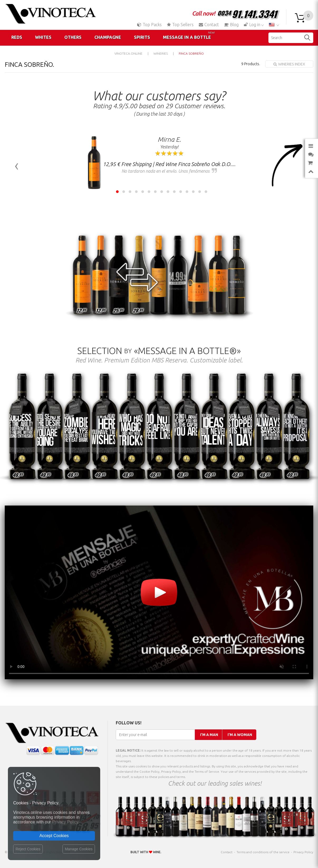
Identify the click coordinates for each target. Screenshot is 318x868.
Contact (209, 25)
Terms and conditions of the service (263, 852)
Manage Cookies (79, 849)
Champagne (108, 37)
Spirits (142, 37)
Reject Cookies (28, 849)
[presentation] (17, 165)
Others (73, 37)
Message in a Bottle (189, 35)
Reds (17, 37)
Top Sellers (180, 25)
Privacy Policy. (66, 822)
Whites (43, 37)
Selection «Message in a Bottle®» (159, 351)
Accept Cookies (54, 836)
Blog (231, 25)
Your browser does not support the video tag (159, 592)
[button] (117, 192)
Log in (253, 25)
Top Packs (149, 25)
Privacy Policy (303, 852)
